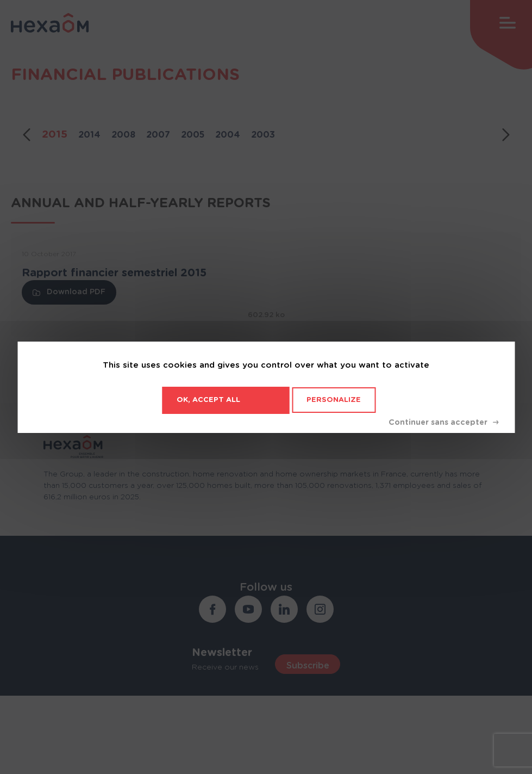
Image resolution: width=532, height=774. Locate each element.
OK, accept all (208, 400)
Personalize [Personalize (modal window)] (334, 400)
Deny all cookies (443, 423)
